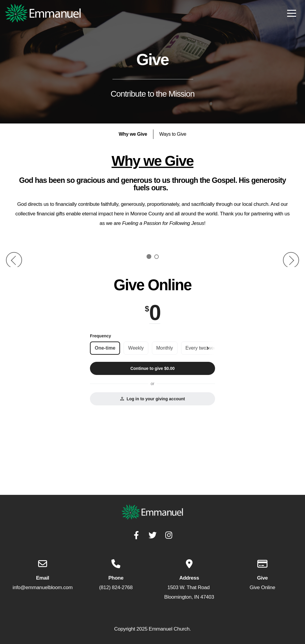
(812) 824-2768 (116, 587)
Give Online (262, 587)
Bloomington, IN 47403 (189, 597)
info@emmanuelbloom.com (42, 587)
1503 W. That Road (189, 587)
